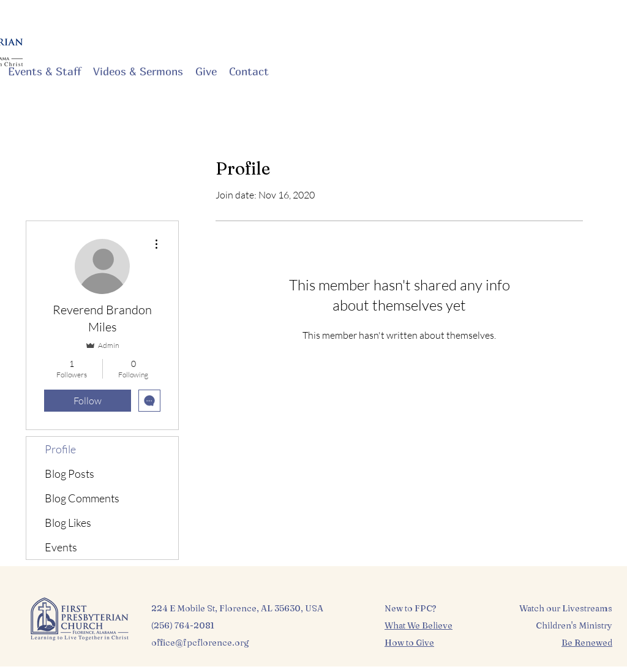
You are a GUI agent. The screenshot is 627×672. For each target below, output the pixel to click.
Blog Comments (82, 498)
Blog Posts (69, 474)
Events (61, 547)
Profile (60, 449)
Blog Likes (68, 523)
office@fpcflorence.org (200, 643)
